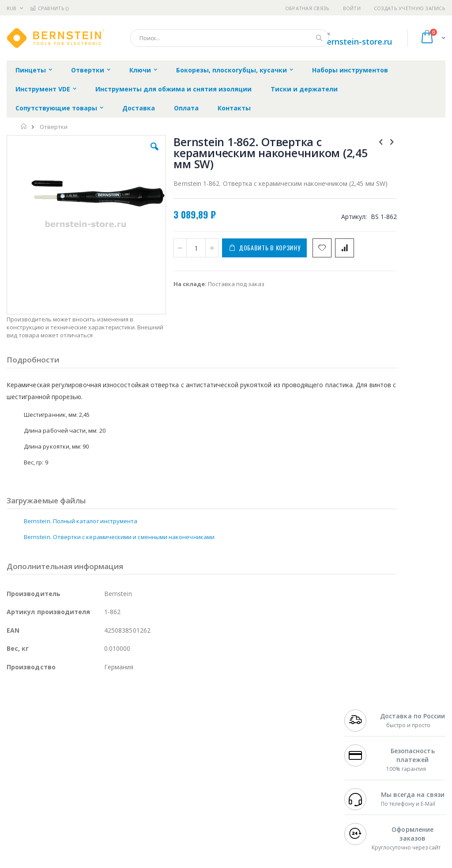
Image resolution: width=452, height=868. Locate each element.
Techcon (82, 800)
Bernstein (20, 818)
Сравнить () (49, 8)
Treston (17, 800)
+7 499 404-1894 (366, 732)
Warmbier (49, 800)
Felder (78, 766)
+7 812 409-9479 (366, 740)
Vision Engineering (31, 783)
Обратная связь (307, 8)
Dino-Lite (76, 783)
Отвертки (54, 127)
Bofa (13, 740)
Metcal (74, 740)
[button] (129, 153)
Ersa (38, 732)
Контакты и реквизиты (286, 736)
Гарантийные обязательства (198, 732)
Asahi (102, 766)
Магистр (18, 749)
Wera (75, 818)
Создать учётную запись (410, 8)
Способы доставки (296, 757)
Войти (352, 8)
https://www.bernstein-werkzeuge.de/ (174, 862)
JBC (57, 732)
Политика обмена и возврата (199, 749)
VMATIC (111, 800)
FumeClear (42, 740)
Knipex (50, 818)
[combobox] (230, 38)
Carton (105, 783)
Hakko (15, 732)
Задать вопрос (178, 792)
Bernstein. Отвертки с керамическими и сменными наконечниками (119, 510)
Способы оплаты (294, 774)
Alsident (127, 732)
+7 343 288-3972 (366, 757)
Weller (100, 732)
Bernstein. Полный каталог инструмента (81, 494)
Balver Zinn (22, 766)
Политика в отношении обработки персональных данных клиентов (206, 770)
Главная (24, 126)
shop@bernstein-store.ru (344, 42)
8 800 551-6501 (369, 766)
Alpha (53, 766)
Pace (76, 732)
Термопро (105, 740)
